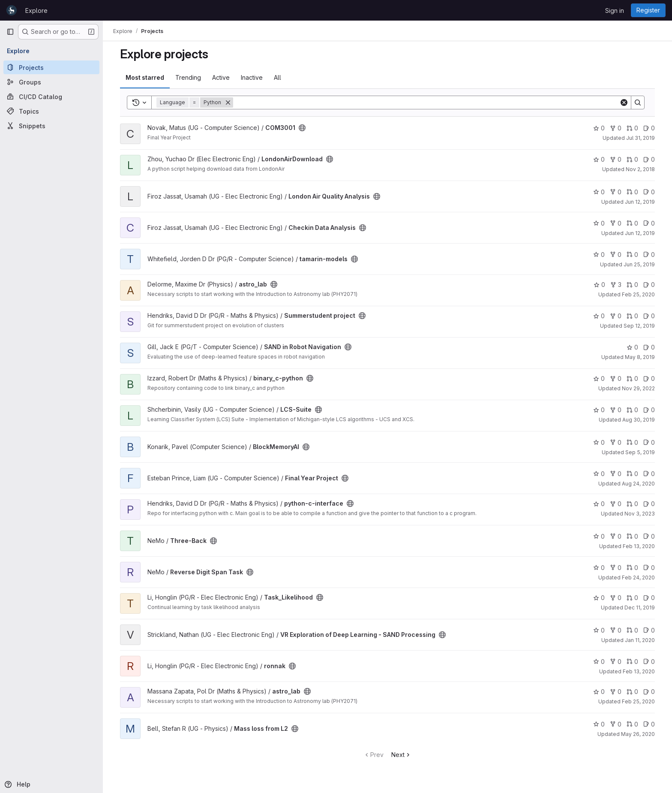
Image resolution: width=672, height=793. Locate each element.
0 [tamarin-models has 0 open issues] (649, 255)
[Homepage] (12, 10)
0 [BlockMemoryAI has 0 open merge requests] (632, 442)
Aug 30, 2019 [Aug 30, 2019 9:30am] (639, 420)
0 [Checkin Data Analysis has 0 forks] (616, 223)
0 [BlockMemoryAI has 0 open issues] (649, 442)
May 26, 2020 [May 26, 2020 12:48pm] (638, 734)
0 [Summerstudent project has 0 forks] (616, 316)
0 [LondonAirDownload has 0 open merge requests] (632, 159)
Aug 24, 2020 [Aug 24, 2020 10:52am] (638, 484)
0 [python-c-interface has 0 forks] (616, 504)
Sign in (615, 11)
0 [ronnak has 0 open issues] (649, 662)
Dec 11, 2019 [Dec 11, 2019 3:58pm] (640, 608)
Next (401, 755)
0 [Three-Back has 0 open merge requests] (632, 536)
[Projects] (51, 67)
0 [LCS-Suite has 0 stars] (599, 410)
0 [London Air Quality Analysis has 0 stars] (599, 192)
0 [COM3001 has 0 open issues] (649, 128)
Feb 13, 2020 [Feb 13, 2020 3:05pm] (639, 671)
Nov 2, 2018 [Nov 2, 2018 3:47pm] (640, 169)
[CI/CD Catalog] (51, 96)
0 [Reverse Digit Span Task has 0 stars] (599, 568)
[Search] (426, 103)
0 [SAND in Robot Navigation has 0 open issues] (649, 347)
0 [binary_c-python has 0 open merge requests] (632, 378)
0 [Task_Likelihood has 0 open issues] (649, 598)
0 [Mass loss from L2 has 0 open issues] (649, 724)
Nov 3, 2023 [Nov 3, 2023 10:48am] (640, 514)
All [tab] (277, 77)
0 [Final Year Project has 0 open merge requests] (632, 474)
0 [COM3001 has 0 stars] (599, 128)
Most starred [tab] (145, 77)
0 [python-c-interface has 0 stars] (599, 504)
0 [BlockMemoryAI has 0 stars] (599, 442)
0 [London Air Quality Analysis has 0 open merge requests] (632, 192)
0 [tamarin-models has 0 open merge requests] (632, 255)
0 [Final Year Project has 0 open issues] (649, 474)
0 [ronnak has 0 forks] (616, 662)
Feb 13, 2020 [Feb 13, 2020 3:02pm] (639, 546)
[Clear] (624, 103)
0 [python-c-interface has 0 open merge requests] (632, 504)
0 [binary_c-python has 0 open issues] (649, 378)
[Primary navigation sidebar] (10, 32)
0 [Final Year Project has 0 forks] (616, 474)
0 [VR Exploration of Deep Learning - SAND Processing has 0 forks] (616, 630)
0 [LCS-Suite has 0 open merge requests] (632, 410)
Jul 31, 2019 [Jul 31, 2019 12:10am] (640, 138)
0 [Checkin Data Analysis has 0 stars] (599, 223)
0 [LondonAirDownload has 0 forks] (616, 159)
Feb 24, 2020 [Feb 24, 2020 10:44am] (638, 577)
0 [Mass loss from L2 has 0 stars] (599, 724)
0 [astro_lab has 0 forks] (616, 692)
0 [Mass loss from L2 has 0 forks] (616, 724)
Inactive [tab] (252, 77)
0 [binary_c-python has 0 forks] (616, 378)
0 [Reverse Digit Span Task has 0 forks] (616, 568)
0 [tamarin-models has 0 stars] (599, 255)
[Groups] (51, 82)
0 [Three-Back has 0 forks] (616, 536)
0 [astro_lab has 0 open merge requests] (632, 285)
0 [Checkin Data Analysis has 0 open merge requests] (632, 223)
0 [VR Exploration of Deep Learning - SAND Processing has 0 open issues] (649, 630)
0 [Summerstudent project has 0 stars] (599, 316)
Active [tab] (221, 77)
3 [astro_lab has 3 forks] (616, 285)
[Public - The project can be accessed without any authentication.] (302, 128)
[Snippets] (51, 126)
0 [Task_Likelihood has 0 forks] (616, 598)
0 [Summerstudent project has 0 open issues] (649, 316)
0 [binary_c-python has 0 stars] (599, 378)
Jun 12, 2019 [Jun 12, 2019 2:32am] (640, 233)
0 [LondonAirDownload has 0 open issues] (649, 159)
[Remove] (228, 103)
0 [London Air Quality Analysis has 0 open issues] (649, 192)
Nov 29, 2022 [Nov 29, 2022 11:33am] (638, 388)
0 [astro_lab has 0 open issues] (649, 285)
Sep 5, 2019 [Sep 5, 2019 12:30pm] (640, 452)
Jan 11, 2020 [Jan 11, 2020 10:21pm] (640, 640)
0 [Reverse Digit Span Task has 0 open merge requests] (632, 568)
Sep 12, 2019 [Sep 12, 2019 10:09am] (639, 326)
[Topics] (51, 111)
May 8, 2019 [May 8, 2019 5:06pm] (640, 357)
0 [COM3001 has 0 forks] (616, 128)
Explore (36, 11)
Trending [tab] (188, 77)
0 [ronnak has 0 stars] (599, 662)
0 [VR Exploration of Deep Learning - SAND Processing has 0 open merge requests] (632, 630)
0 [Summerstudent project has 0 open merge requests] (632, 316)
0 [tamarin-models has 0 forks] (616, 255)
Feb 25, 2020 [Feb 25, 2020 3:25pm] (638, 294)
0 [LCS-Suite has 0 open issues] (649, 410)
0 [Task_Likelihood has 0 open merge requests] (632, 598)
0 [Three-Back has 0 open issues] (649, 536)
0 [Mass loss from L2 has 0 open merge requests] (632, 724)
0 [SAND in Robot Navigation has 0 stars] (632, 347)
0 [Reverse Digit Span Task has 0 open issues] (649, 568)
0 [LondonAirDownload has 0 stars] (599, 159)
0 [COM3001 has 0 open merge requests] (632, 128)
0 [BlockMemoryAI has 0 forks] (616, 442)
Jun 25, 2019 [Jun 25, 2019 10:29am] (639, 264)
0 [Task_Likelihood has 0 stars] (599, 598)
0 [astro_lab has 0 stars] (599, 285)
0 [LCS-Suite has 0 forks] (616, 410)
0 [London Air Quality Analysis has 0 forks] (616, 192)
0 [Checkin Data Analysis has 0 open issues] (649, 223)
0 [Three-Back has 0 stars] (599, 536)
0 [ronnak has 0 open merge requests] (632, 662)
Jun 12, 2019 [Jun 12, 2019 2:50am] (640, 202)
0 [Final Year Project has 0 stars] (599, 474)
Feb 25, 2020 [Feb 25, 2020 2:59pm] (638, 701)
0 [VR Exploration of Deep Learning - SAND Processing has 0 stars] (599, 630)
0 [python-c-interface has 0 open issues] (649, 504)
